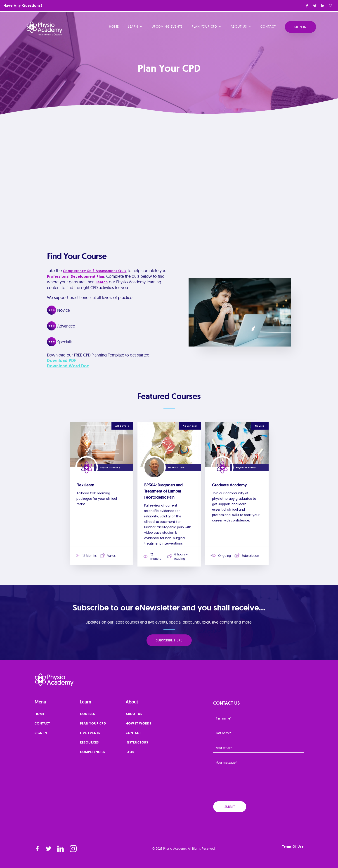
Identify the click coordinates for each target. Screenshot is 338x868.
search (102, 282)
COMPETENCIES (93, 752)
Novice (260, 426)
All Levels (122, 426)
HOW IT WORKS (138, 723)
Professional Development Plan (76, 276)
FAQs (130, 752)
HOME (40, 714)
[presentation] (248, 791)
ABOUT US (134, 714)
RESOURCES (89, 742)
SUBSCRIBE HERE (169, 640)
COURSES (87, 714)
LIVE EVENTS (90, 733)
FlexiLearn (85, 485)
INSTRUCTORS (137, 742)
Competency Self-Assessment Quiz (95, 271)
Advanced (190, 426)
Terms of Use (293, 846)
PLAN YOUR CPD (93, 723)
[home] (45, 29)
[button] (135, 27)
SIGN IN (41, 733)
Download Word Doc (68, 366)
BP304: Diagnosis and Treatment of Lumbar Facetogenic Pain (163, 491)
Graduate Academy (229, 485)
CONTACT (42, 723)
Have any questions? (23, 6)
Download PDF (62, 361)
